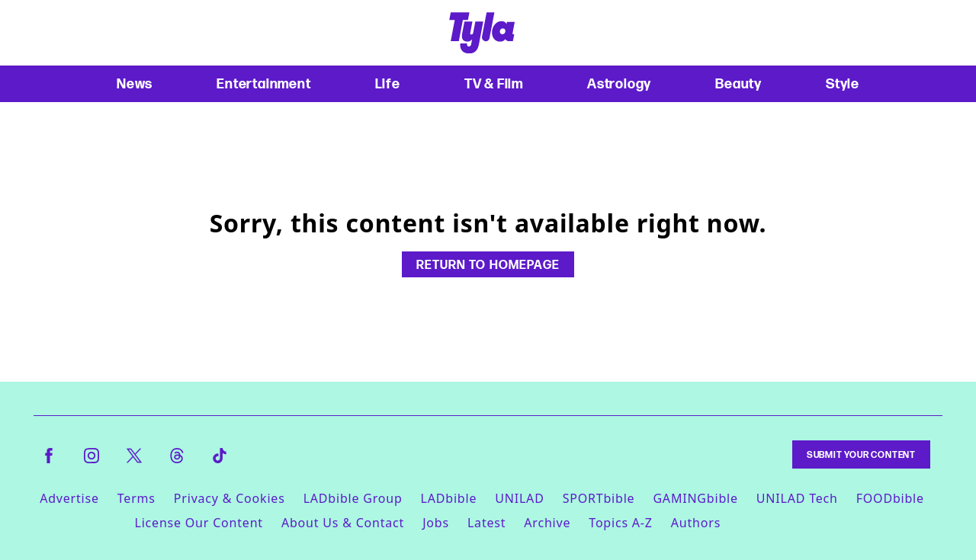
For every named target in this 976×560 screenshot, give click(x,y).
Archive (547, 523)
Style (843, 83)
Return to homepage (488, 264)
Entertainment (263, 83)
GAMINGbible (695, 498)
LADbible (449, 498)
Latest (486, 523)
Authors (696, 523)
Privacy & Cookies (230, 498)
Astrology (619, 83)
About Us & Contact (343, 523)
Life (388, 83)
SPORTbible (599, 498)
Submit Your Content (861, 454)
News (135, 83)
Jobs (436, 523)
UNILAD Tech (797, 498)
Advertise (69, 498)
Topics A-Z (620, 523)
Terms (136, 498)
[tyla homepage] (482, 33)
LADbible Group (353, 498)
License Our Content (198, 523)
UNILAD (519, 498)
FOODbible (890, 498)
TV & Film (494, 83)
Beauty (738, 83)
